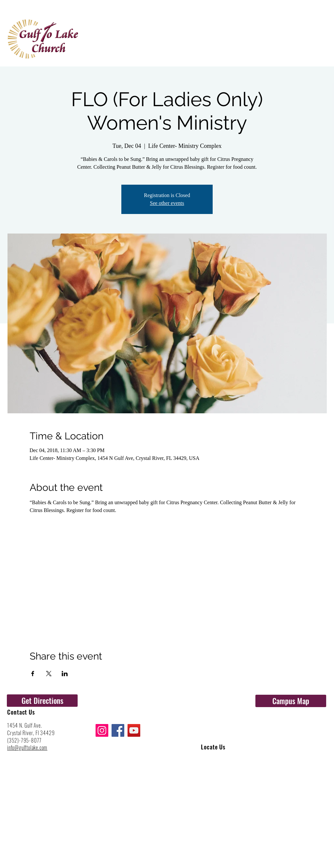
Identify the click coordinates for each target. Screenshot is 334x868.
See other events (167, 203)
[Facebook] (118, 730)
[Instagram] (102, 730)
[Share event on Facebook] (33, 674)
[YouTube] (134, 730)
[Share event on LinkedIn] (65, 674)
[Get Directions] (42, 701)
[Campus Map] (291, 701)
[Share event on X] (49, 674)
